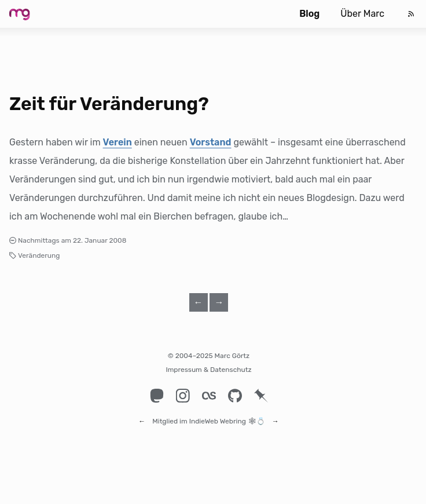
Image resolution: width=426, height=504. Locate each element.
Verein (117, 142)
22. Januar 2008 (100, 240)
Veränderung (39, 255)
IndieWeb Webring (218, 416)
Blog (309, 14)
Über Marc (362, 14)
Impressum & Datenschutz (208, 370)
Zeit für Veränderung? (109, 104)
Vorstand (211, 142)
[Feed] (411, 14)
